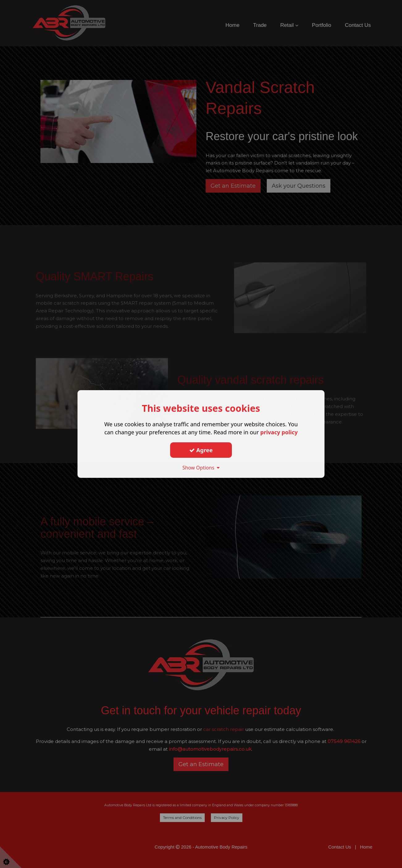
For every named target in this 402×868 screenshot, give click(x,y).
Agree (201, 450)
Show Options (201, 468)
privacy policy (279, 432)
